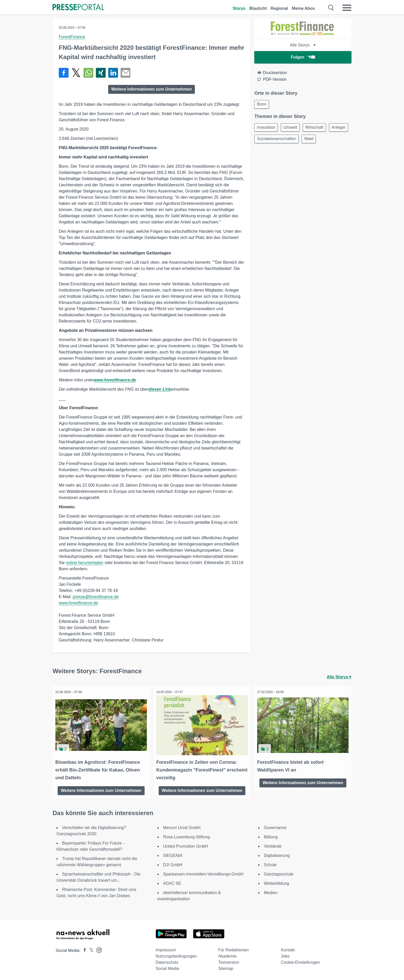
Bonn (262, 105)
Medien (271, 892)
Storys (239, 8)
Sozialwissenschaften (301, 141)
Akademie (227, 955)
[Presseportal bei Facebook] (83, 949)
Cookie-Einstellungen (300, 961)
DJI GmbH (173, 864)
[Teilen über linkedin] (113, 73)
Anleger (265, 141)
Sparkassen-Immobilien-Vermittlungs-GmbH (203, 873)
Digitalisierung (277, 854)
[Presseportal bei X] (90, 949)
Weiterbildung (276, 882)
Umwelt (293, 129)
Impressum (166, 949)
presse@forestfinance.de (96, 597)
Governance (275, 827)
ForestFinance (72, 37)
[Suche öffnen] (331, 8)
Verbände (273, 845)
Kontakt (288, 949)
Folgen (303, 57)
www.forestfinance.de (115, 380)
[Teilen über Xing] (101, 73)
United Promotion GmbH (186, 845)
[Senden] (125, 73)
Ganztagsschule (279, 873)
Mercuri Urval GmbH (182, 827)
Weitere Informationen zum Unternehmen (152, 89)
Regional (279, 8)
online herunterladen (85, 563)
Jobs (285, 955)
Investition (267, 129)
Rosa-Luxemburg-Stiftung (187, 836)
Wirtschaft (319, 129)
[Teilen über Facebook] (64, 73)
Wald (335, 141)
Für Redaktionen (233, 949)
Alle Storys (303, 45)
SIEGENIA (173, 854)
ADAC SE (172, 882)
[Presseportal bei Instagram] (98, 949)
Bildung (271, 836)
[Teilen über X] (76, 73)
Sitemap (226, 967)
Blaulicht (258, 8)
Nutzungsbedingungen (176, 955)
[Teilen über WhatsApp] (88, 73)
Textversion (229, 961)
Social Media (167, 967)
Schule (270, 864)
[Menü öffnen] (347, 8)
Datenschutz (167, 961)
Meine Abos (303, 8)
